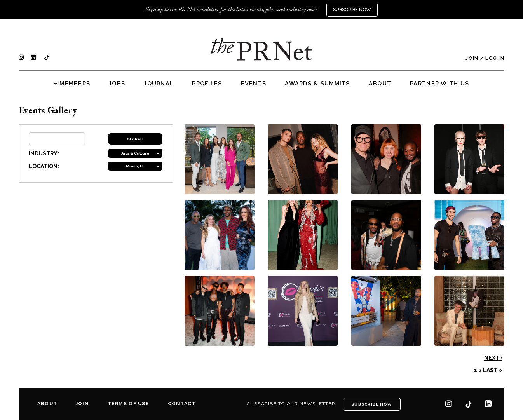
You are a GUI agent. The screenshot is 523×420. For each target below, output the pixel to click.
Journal (159, 84)
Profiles (207, 84)
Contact (182, 404)
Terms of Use (128, 404)
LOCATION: (44, 166)
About (380, 84)
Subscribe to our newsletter (291, 404)
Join (472, 58)
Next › (493, 358)
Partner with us (439, 84)
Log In (495, 58)
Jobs (117, 84)
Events (254, 84)
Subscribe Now (352, 10)
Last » (493, 370)
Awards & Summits (317, 84)
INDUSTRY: (44, 153)
